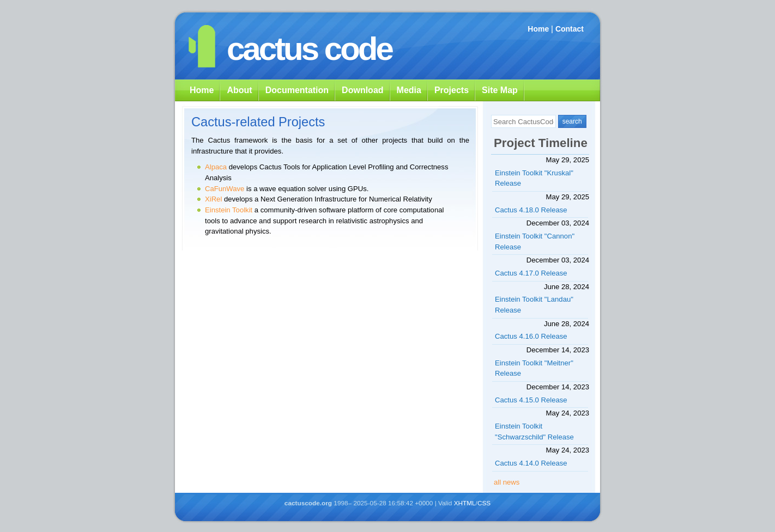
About (239, 90)
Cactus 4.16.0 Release (531, 336)
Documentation (297, 90)
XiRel (213, 199)
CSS (484, 503)
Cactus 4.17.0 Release (531, 273)
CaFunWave (225, 189)
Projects (452, 90)
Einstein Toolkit (229, 210)
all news (507, 482)
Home (538, 29)
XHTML (465, 503)
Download (362, 90)
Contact (570, 29)
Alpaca (216, 167)
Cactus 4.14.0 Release (531, 463)
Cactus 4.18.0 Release (531, 210)
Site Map (500, 90)
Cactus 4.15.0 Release (531, 400)
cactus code (309, 49)
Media (409, 90)
